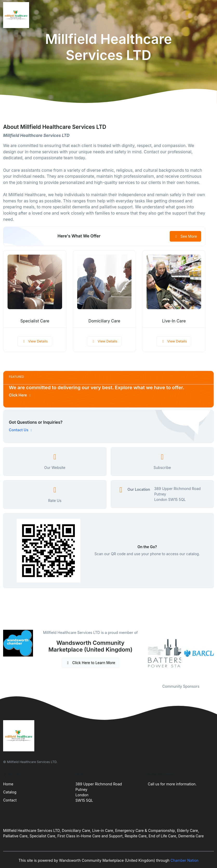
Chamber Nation (185, 860)
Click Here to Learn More (91, 663)
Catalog (10, 792)
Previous (144, 654)
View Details (35, 341)
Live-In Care (174, 321)
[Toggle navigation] (209, 15)
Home (8, 784)
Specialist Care (35, 321)
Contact (10, 800)
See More (185, 236)
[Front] (17, 15)
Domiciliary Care (104, 321)
